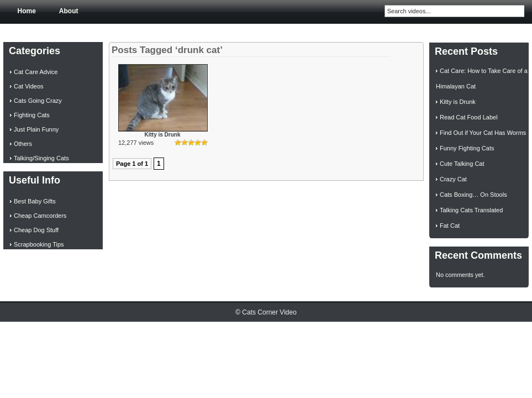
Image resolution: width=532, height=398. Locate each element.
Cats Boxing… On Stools (473, 195)
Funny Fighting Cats (467, 148)
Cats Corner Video (269, 312)
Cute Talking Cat (462, 164)
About (69, 11)
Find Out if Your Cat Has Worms (483, 133)
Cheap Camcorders (40, 216)
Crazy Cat (453, 179)
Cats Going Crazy (38, 101)
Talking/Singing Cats (41, 158)
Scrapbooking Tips (39, 244)
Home (27, 11)
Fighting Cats (32, 115)
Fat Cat (450, 226)
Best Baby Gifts (35, 201)
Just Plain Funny (36, 129)
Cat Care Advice (36, 72)
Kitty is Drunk (162, 135)
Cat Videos (29, 86)
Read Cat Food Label (469, 117)
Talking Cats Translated (471, 210)
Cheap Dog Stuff (36, 230)
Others (23, 144)
